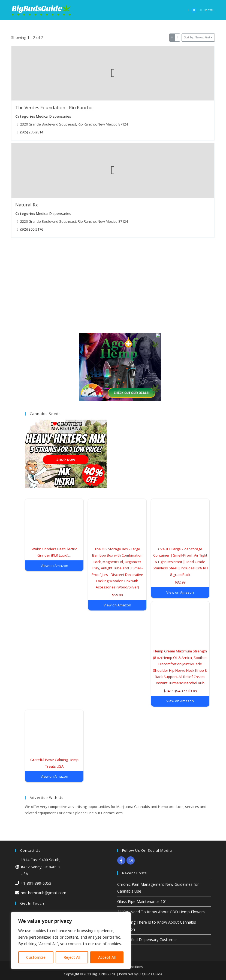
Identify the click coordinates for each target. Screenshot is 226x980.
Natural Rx (27, 205)
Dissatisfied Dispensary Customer (147, 940)
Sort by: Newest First (197, 37)
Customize (36, 957)
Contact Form (112, 813)
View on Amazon (54, 566)
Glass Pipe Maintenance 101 (142, 901)
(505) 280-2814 (32, 132)
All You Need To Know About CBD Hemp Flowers (161, 912)
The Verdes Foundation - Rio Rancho (54, 107)
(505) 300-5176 (32, 229)
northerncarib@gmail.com (43, 893)
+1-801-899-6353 (36, 883)
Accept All (107, 957)
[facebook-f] (122, 860)
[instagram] (131, 860)
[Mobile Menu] (205, 10)
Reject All (72, 957)
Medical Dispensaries (54, 116)
